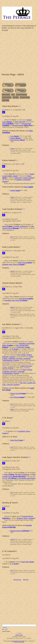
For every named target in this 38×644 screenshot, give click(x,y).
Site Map (16, 97)
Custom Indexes (21, 94)
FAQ (13, 94)
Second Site (21, 641)
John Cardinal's (15, 641)
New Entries (6, 94)
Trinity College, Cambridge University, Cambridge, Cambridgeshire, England (18, 358)
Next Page (6, 100)
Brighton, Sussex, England (26, 518)
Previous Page (25, 97)
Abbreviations (7, 97)
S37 (12, 237)
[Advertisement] (19, 53)
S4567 (12, 197)
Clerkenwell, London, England (24, 178)
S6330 (12, 149)
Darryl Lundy (19, 635)
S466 (12, 409)
